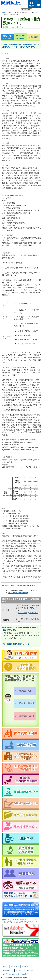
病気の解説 (8, 37)
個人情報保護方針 (8, 970)
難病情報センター (11, 4)
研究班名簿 (22, 613)
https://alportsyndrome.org (18, 593)
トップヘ (5, 967)
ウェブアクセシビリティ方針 (11, 974)
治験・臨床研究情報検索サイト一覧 (16, 644)
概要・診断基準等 (21, 37)
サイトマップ (15, 967)
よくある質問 (33, 37)
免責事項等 (25, 974)
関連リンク (25, 967)
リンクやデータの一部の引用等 (25, 970)
